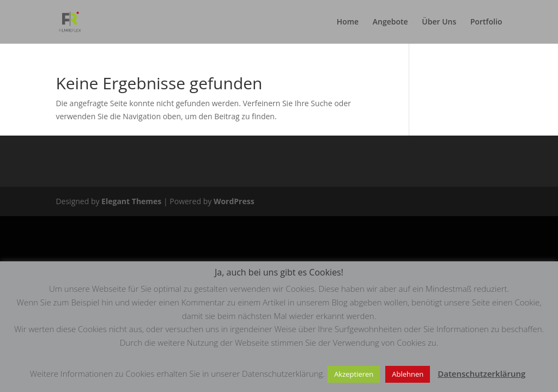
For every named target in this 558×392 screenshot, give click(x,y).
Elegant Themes (131, 201)
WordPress (234, 201)
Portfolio (486, 22)
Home (348, 22)
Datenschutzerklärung (481, 373)
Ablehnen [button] (408, 374)
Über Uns (439, 22)
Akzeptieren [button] (354, 374)
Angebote (390, 22)
